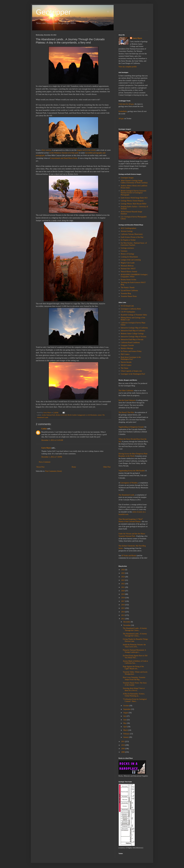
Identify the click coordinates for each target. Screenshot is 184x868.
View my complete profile (128, 67)
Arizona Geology (127, 231)
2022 (123, 584)
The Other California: (126, 391)
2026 (123, 570)
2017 (123, 601)
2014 (123, 612)
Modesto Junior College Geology (132, 334)
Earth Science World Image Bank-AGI (134, 198)
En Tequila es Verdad (128, 240)
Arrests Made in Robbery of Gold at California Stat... (135, 662)
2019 (123, 594)
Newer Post (40, 467)
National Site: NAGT (128, 269)
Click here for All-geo (126, 104)
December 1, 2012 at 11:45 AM (52, 440)
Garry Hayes (46, 448)
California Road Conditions (130, 343)
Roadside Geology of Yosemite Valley (134, 315)
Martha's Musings (127, 348)
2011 (123, 742)
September (127, 709)
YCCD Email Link (127, 306)
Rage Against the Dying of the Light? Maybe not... (133, 668)
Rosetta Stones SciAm (128, 280)
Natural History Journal (129, 272)
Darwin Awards (126, 362)
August (126, 713)
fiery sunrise (46, 150)
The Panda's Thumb (128, 288)
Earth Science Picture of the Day (132, 237)
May (125, 723)
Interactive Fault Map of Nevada (132, 340)
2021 (123, 587)
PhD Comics (125, 354)
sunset (100, 415)
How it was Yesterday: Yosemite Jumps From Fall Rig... (134, 678)
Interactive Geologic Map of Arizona (134, 337)
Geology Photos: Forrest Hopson (132, 201)
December (127, 622)
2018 (123, 598)
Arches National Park (48, 415)
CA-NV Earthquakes (128, 312)
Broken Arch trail (61, 415)
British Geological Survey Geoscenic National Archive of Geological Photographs (134, 193)
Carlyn (44, 429)
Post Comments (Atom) (54, 471)
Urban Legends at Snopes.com (131, 371)
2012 (123, 619)
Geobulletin (123, 111)
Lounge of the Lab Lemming (131, 260)
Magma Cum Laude (128, 263)
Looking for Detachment (129, 257)
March (126, 730)
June (125, 720)
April (125, 727)
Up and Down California (129, 291)
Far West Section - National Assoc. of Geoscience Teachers (134, 244)
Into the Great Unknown (127, 400)
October (126, 706)
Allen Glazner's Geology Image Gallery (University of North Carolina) (134, 182)
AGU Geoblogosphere (129, 228)
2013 (123, 615)
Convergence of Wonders (129, 483)
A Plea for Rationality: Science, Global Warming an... (134, 695)
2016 (123, 605)
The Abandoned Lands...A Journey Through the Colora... (135, 629)
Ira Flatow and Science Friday (131, 351)
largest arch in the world (86, 150)
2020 (123, 591)
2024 (123, 577)
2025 (123, 573)
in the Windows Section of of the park (64, 153)
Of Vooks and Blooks (129, 556)
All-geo (121, 119)
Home (74, 467)
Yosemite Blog (126, 293)
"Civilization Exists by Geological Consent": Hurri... (135, 700)
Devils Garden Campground (76, 415)
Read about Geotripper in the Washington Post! (131, 358)
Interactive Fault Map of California (133, 331)
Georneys (124, 251)
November (127, 625)
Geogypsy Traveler (127, 345)
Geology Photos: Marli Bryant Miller (134, 204)
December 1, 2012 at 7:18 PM (52, 457)
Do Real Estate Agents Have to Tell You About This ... (135, 657)
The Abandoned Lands (126, 495)
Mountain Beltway (127, 266)
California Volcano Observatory (132, 234)
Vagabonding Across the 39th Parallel (132, 471)
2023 (123, 580)
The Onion (124, 368)
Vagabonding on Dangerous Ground (131, 427)
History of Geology (128, 254)
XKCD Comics (126, 365)
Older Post (107, 467)
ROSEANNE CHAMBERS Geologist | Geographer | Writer (134, 276)
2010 (123, 745)
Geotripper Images (127, 178)
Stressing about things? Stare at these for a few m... (134, 689)
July (125, 716)
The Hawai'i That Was (126, 412)
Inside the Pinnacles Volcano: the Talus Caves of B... (134, 646)
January (126, 737)
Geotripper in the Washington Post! (133, 374)
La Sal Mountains (91, 415)
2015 (123, 608)
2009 (123, 749)
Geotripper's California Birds (131, 309)
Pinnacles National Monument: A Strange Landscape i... (134, 651)
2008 (123, 752)
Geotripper (53, 12)
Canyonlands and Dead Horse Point (64, 158)
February (127, 734)
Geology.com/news (127, 248)
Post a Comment (45, 462)
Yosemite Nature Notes (129, 296)
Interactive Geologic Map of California (134, 328)
